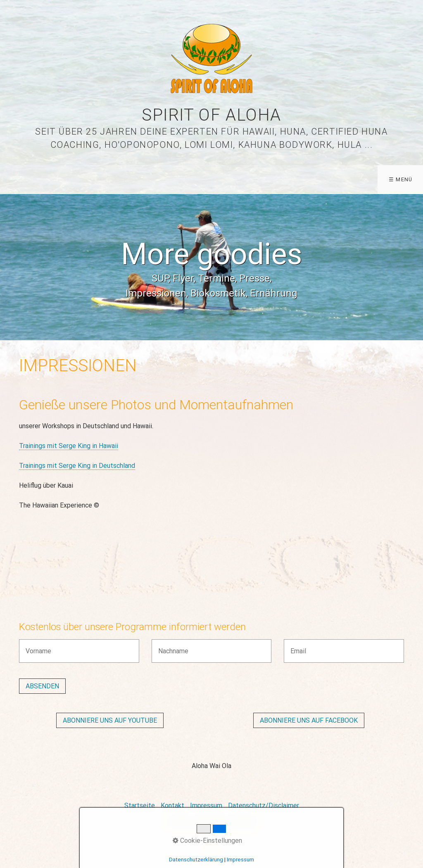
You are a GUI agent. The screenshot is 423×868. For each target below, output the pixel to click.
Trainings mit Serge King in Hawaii (69, 446)
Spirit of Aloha (211, 115)
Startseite (140, 805)
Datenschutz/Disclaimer (264, 805)
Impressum (206, 805)
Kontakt (172, 805)
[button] (110, 720)
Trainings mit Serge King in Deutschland (77, 466)
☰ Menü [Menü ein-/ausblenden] (401, 179)
